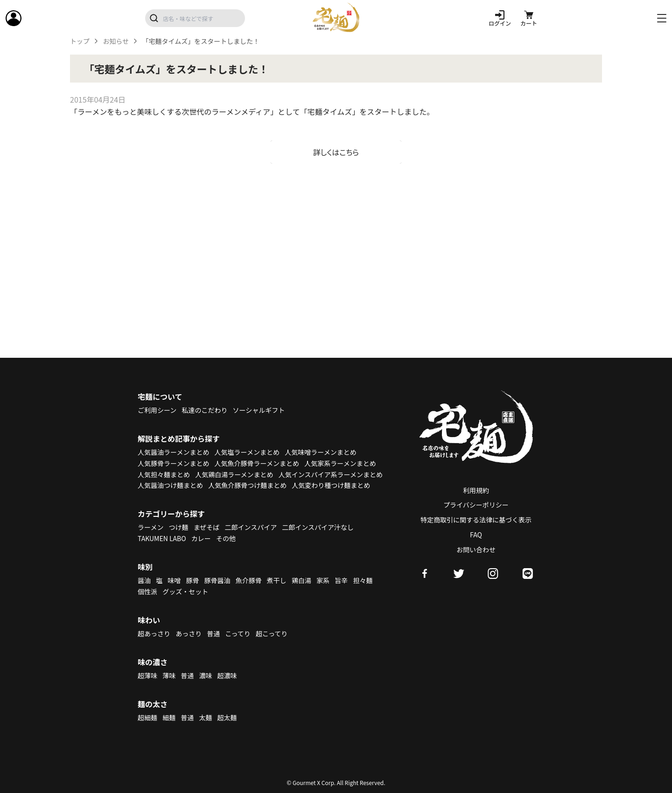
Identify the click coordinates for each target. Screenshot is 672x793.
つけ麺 (179, 527)
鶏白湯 (301, 580)
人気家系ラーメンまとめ (340, 463)
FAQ (476, 535)
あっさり (189, 633)
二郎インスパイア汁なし (318, 527)
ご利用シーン (157, 410)
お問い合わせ (476, 550)
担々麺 (363, 580)
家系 (323, 580)
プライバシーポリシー (476, 505)
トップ (80, 41)
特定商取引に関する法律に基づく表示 (476, 520)
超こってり (272, 633)
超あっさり (154, 633)
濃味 (205, 675)
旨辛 (341, 580)
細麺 (169, 717)
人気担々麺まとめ (164, 474)
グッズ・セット (185, 591)
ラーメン (150, 527)
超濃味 (227, 675)
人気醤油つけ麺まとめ (170, 485)
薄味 (169, 675)
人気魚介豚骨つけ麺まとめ (247, 485)
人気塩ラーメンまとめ (247, 452)
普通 (213, 633)
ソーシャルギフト (259, 410)
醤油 (144, 580)
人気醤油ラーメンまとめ (173, 452)
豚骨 (192, 580)
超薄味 (147, 675)
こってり (238, 633)
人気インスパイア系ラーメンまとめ (331, 474)
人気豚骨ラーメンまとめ (173, 463)
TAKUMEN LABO (162, 538)
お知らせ (116, 41)
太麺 (205, 717)
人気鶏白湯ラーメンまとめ (234, 474)
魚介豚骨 (249, 580)
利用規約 (476, 490)
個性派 (147, 591)
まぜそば (207, 527)
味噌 (174, 580)
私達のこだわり (204, 410)
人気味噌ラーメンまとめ (320, 452)
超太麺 (227, 717)
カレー (201, 538)
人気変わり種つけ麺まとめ (331, 485)
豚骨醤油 (217, 580)
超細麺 (147, 717)
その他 (226, 538)
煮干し (277, 580)
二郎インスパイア (251, 527)
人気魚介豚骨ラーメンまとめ (257, 463)
